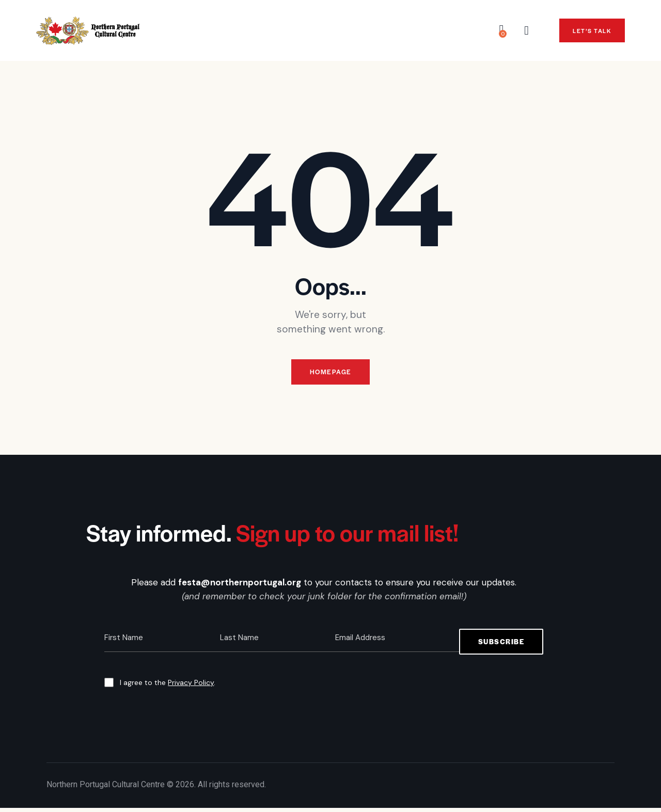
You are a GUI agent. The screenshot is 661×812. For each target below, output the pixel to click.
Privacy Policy (191, 687)
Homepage (330, 374)
